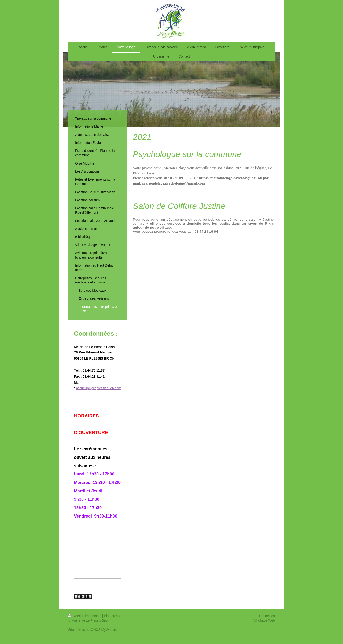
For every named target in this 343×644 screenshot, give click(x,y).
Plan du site (112, 616)
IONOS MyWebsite (104, 630)
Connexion (267, 616)
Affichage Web (264, 620)
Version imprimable (85, 616)
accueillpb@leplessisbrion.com (99, 388)
